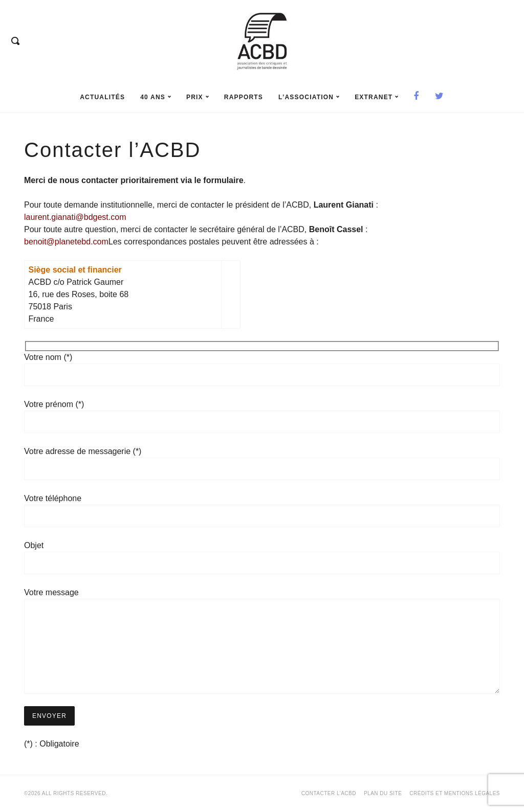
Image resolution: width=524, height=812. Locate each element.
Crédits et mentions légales (455, 793)
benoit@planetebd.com (66, 242)
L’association (309, 97)
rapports (244, 97)
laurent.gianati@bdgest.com (76, 217)
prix (198, 97)
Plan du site (383, 793)
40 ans (156, 97)
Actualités (102, 97)
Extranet (376, 97)
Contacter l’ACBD (329, 793)
